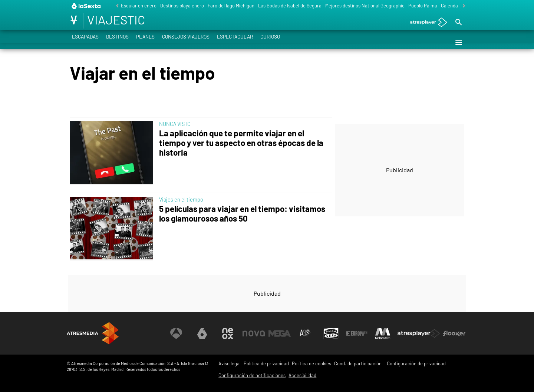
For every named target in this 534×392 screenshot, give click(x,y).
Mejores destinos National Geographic (365, 6)
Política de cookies (311, 363)
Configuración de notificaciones (252, 375)
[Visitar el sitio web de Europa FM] (357, 333)
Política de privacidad (266, 363)
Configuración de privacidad (416, 363)
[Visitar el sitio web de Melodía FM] (383, 333)
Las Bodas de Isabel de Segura (290, 6)
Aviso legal (230, 363)
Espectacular (235, 42)
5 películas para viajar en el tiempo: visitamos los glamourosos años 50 (242, 214)
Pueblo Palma (423, 6)
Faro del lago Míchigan (231, 6)
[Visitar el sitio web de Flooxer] (454, 333)
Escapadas (85, 42)
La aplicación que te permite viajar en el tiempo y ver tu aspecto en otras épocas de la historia (241, 143)
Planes (145, 42)
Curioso (270, 42)
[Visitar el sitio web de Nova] (254, 333)
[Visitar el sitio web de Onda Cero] (331, 333)
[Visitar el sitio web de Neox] (228, 333)
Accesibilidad (302, 375)
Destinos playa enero (182, 6)
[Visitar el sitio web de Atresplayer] (419, 333)
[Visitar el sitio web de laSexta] (202, 333)
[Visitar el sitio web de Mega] (280, 333)
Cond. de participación (358, 363)
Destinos (117, 42)
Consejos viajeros (186, 42)
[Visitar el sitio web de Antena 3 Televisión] (176, 333)
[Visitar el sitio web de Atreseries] (305, 333)
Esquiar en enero (139, 6)
